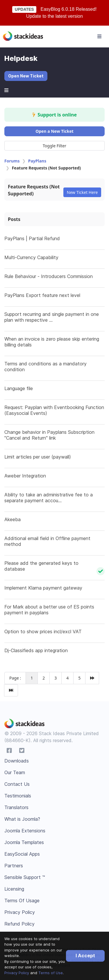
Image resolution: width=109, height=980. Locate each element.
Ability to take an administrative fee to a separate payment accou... (49, 498)
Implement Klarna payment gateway (43, 588)
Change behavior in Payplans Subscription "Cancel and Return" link (49, 435)
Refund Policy (19, 924)
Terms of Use (51, 973)
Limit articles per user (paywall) (38, 457)
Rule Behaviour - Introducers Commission (49, 276)
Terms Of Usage (22, 901)
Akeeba (12, 519)
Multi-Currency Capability (31, 257)
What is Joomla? (22, 819)
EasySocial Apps (22, 854)
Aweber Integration (25, 476)
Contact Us (17, 784)
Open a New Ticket (54, 131)
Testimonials (18, 796)
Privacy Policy (17, 973)
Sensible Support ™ (25, 877)
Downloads (17, 761)
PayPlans (37, 161)
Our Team (15, 772)
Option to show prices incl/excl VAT (43, 631)
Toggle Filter (54, 146)
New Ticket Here (82, 192)
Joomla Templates (24, 842)
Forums (12, 161)
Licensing (14, 889)
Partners (14, 866)
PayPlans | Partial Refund (32, 238)
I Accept (85, 956)
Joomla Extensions (25, 831)
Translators (16, 807)
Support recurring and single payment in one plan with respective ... (52, 317)
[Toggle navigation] (99, 36)
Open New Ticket (26, 76)
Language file (19, 388)
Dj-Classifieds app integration (36, 650)
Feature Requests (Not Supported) (34, 190)
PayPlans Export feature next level (42, 295)
